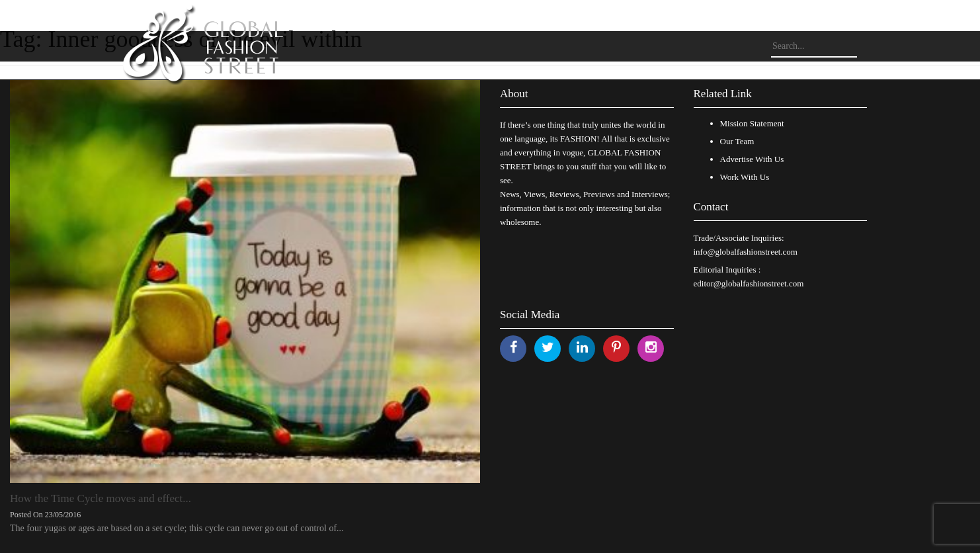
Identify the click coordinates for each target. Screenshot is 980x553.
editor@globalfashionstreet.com (749, 283)
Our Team (737, 141)
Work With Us (745, 177)
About (514, 94)
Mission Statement (752, 123)
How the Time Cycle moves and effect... (101, 498)
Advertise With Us (752, 159)
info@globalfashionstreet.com (746, 252)
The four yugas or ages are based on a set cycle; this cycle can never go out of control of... (177, 528)
